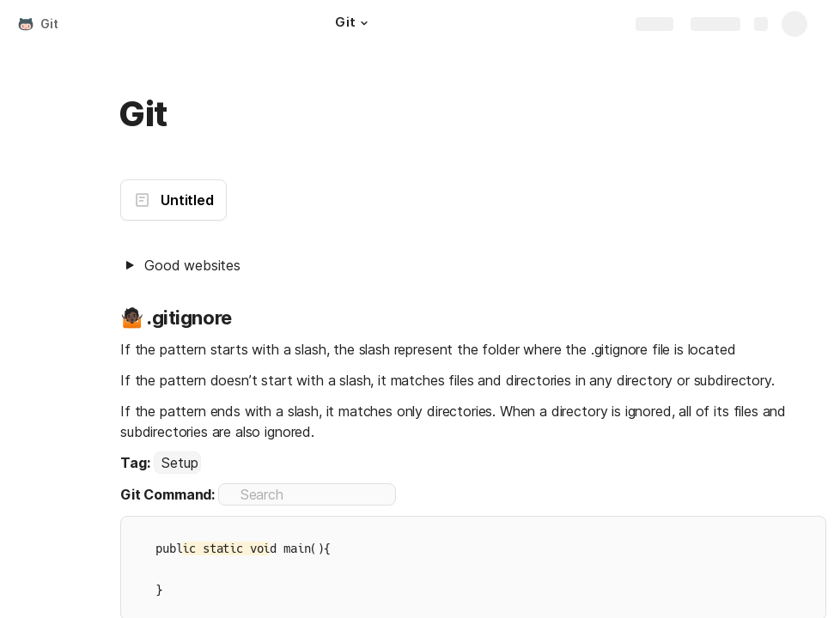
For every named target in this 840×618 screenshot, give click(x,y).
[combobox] (177, 463)
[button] (364, 23)
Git (49, 24)
